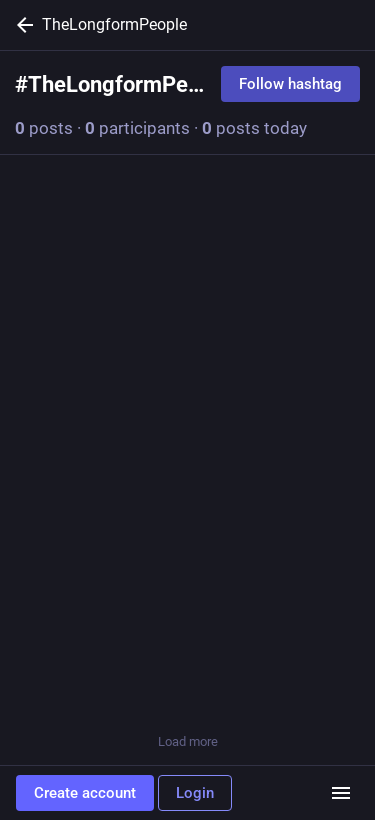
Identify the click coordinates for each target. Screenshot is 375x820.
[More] (347, 684)
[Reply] (35, 684)
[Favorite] (188, 684)
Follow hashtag (290, 84)
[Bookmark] (267, 684)
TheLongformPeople (114, 24)
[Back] (21, 25)
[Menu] (341, 793)
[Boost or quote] (108, 684)
